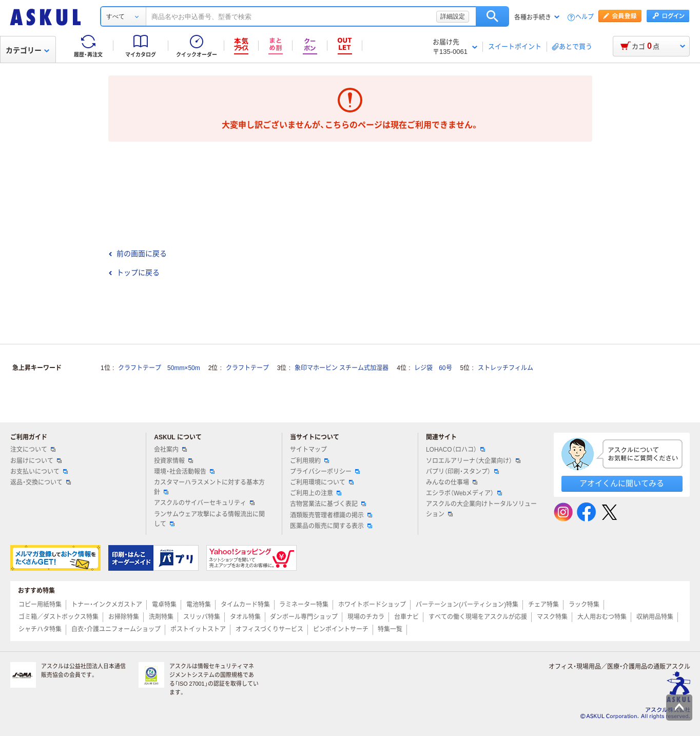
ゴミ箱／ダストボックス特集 (59, 617)
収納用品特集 (655, 617)
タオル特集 (245, 617)
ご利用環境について (322, 482)
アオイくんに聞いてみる (622, 483)
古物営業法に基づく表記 (328, 504)
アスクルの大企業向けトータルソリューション (481, 509)
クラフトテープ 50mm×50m (159, 368)
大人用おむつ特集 (602, 617)
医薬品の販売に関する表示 (331, 526)
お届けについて (36, 461)
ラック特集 (584, 605)
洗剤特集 (161, 617)
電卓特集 (164, 605)
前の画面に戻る (138, 254)
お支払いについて (39, 472)
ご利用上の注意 (316, 493)
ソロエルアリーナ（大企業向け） (473, 461)
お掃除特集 (124, 617)
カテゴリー (27, 50)
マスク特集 (552, 617)
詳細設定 (453, 16)
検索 (492, 16)
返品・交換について (41, 482)
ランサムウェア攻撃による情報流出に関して (209, 519)
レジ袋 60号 (433, 368)
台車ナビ (406, 617)
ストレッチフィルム (505, 368)
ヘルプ (585, 17)
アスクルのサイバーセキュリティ (204, 503)
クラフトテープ (247, 368)
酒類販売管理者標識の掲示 (331, 515)
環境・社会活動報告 (184, 472)
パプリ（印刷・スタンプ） (462, 472)
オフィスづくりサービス (269, 629)
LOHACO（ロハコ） (455, 450)
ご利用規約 (309, 461)
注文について (33, 450)
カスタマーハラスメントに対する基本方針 (209, 487)
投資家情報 (173, 461)
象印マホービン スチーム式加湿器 (342, 368)
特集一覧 (390, 629)
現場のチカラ (366, 617)
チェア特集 (543, 605)
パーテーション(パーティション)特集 (467, 605)
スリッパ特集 (202, 617)
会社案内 (170, 450)
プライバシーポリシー (325, 472)
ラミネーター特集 (304, 605)
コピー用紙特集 (40, 605)
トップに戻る (134, 273)
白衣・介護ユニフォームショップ (116, 629)
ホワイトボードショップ (372, 605)
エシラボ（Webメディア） (464, 493)
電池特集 (199, 605)
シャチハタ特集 (40, 629)
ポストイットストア (198, 629)
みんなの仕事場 (452, 482)
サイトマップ (308, 450)
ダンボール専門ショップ (304, 617)
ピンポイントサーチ (341, 629)
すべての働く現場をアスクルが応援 (478, 617)
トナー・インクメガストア (107, 605)
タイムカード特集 (245, 605)
